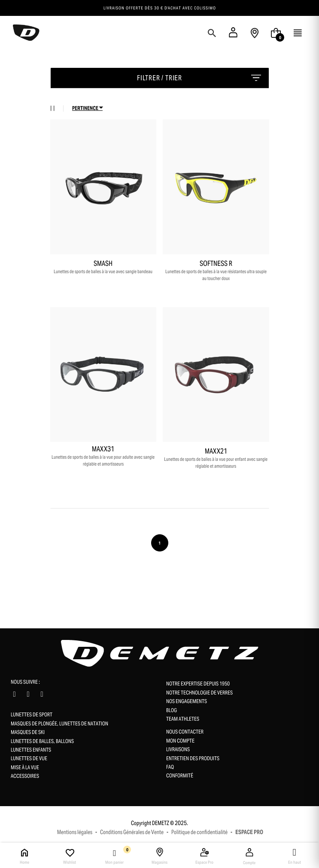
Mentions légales (75, 832)
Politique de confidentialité (199, 832)
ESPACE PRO (249, 832)
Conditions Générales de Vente (132, 832)
